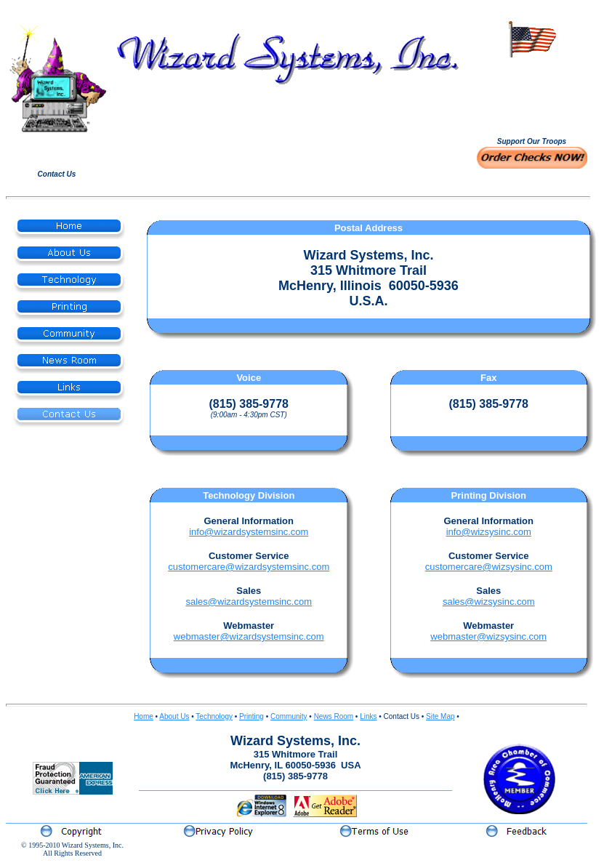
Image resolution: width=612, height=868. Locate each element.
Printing (251, 716)
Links (368, 716)
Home (144, 716)
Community (289, 716)
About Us (174, 716)
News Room (334, 716)
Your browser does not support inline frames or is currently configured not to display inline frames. (532, 97)
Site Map (440, 716)
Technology (214, 716)
